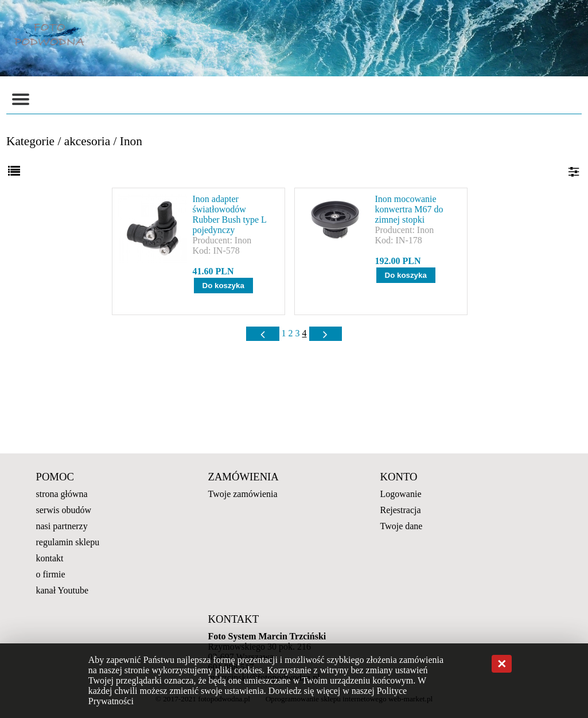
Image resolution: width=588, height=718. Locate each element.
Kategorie (30, 141)
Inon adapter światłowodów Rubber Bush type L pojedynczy (230, 214)
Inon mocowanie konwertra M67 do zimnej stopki (409, 209)
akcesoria (87, 141)
